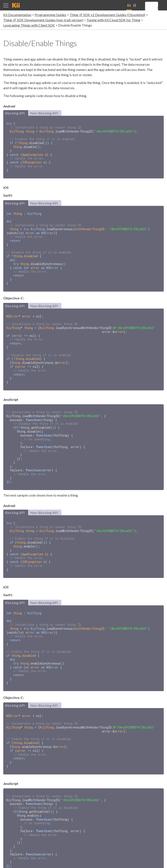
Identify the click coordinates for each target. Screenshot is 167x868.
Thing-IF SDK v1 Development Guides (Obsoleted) (107, 15)
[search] (158, 8)
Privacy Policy (155, 863)
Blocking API (15, 113)
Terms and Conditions (129, 863)
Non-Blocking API (44, 113)
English (129, 7)
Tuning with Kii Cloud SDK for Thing (113, 20)
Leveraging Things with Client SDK (29, 25)
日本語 (135, 7)
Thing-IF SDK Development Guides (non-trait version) (43, 20)
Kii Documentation (17, 15)
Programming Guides (50, 15)
